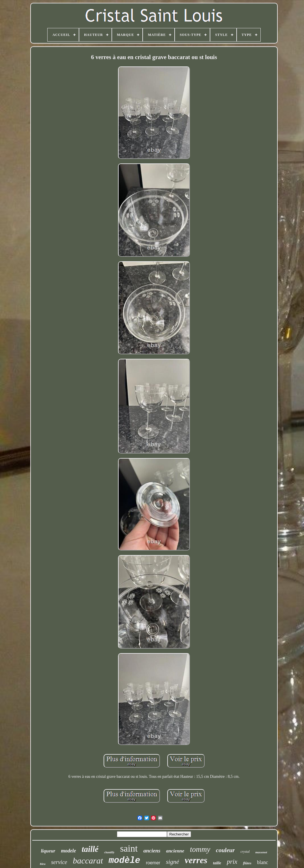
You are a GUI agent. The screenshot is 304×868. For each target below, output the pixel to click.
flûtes (247, 863)
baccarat (88, 861)
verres (196, 860)
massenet (261, 852)
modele (68, 851)
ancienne (175, 851)
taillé (90, 849)
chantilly (109, 852)
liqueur (48, 851)
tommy (200, 849)
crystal (245, 852)
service (59, 862)
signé (172, 862)
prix (232, 862)
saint (129, 848)
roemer (153, 863)
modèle (125, 861)
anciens (152, 851)
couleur (225, 850)
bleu (43, 864)
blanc (263, 862)
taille (217, 863)
